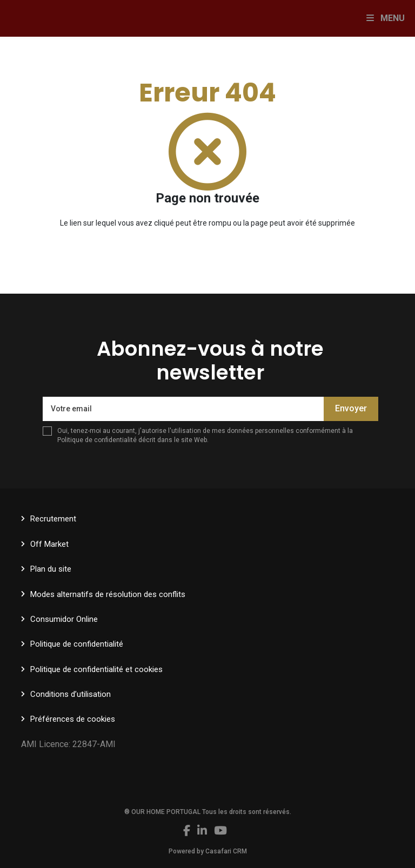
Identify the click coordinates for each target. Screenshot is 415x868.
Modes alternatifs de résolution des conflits (108, 594)
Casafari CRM (226, 851)
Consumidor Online (64, 619)
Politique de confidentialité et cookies (96, 669)
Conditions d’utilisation (71, 694)
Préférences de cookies (73, 719)
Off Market (49, 544)
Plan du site (51, 569)
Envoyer (351, 408)
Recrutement (53, 519)
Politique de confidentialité (97, 440)
